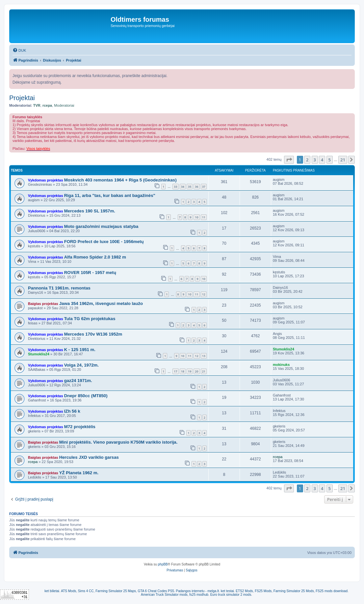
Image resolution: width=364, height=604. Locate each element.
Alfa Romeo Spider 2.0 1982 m (95, 257)
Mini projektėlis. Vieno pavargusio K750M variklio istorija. (118, 442)
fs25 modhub (199, 595)
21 (204, 371)
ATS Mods (68, 591)
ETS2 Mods (244, 591)
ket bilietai (52, 591)
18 (183, 371)
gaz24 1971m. (78, 381)
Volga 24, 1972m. (81, 365)
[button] (289, 160)
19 (190, 371)
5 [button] (330, 160)
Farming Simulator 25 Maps (116, 591)
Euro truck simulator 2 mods (231, 595)
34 (183, 187)
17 (175, 371)
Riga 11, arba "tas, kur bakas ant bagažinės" (110, 195)
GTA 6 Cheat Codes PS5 (156, 591)
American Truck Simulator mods (164, 595)
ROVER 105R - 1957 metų (90, 273)
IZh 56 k (72, 411)
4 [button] (322, 160)
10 (196, 217)
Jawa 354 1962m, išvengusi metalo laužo (101, 303)
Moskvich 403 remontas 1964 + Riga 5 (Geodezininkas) (120, 180)
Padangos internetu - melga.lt (198, 591)
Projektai (22, 98)
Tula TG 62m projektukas (90, 319)
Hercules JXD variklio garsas (89, 457)
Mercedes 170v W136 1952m (93, 334)
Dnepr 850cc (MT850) (86, 396)
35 (190, 187)
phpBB (163, 564)
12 (204, 294)
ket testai (227, 591)
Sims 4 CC (86, 591)
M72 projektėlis (80, 427)
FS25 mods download (332, 591)
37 (204, 187)
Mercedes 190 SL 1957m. (90, 211)
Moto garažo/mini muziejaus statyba (101, 226)
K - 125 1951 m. (80, 350)
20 (196, 371)
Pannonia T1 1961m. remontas (59, 288)
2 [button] (307, 160)
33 (175, 187)
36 (196, 187)
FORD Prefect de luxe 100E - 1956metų (104, 242)
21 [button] (343, 160)
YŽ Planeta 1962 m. (79, 473)
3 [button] (315, 160)
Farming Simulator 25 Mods (294, 591)
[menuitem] (19, 50)
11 (204, 217)
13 (204, 356)
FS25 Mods (263, 591)
